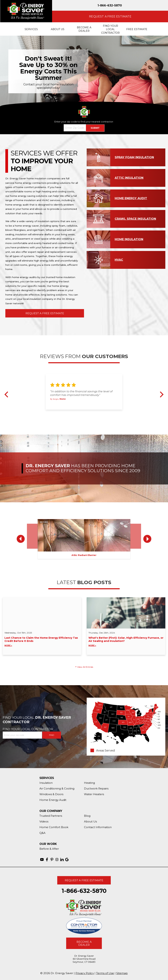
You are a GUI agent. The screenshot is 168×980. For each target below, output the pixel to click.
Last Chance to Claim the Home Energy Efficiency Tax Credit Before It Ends (42, 642)
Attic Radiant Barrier (84, 555)
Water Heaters (94, 794)
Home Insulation (129, 239)
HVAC (119, 260)
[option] (84, 71)
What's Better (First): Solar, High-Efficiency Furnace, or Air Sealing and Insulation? (126, 642)
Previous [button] (7, 394)
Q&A (42, 833)
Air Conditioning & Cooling (57, 788)
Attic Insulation (129, 178)
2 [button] (82, 413)
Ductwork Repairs (96, 788)
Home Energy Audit (131, 198)
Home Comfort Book (54, 827)
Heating (89, 783)
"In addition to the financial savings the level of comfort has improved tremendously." (81, 393)
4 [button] (90, 413)
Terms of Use (105, 973)
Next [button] (161, 394)
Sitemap (122, 973)
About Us (90, 821)
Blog (87, 816)
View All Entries (85, 667)
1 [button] (78, 413)
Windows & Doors (51, 794)
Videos (44, 821)
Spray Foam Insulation (134, 157)
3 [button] (86, 413)
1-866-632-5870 (110, 5)
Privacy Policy (85, 973)
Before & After (49, 849)
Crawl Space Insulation (135, 219)
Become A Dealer (84, 943)
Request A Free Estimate (45, 313)
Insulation (46, 783)
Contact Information (98, 827)
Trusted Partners (51, 816)
